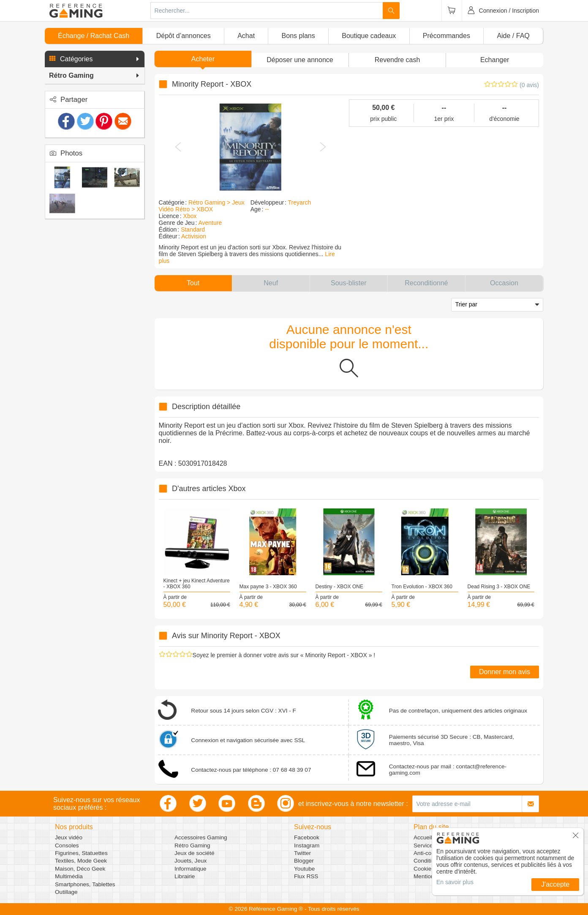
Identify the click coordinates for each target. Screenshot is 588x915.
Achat (246, 36)
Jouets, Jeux (191, 861)
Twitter (302, 853)
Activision (194, 236)
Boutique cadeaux (369, 36)
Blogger (304, 861)
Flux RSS (306, 876)
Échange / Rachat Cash (94, 36)
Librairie (185, 876)
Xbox (190, 216)
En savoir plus (455, 882)
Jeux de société (194, 853)
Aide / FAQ (513, 36)
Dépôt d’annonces (184, 36)
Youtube (304, 869)
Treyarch (300, 202)
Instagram (307, 845)
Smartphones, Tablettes (85, 884)
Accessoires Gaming (201, 837)
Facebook (307, 837)
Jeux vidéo (69, 837)
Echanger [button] (495, 60)
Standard (193, 229)
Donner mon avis (505, 672)
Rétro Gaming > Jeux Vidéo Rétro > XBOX (202, 206)
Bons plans (298, 36)
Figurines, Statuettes (81, 853)
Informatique (191, 869)
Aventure (210, 223)
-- (267, 209)
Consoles (67, 845)
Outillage (66, 892)
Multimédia (69, 876)
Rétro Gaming (192, 845)
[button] (95, 59)
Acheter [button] (203, 59)
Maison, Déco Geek (80, 869)
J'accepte (555, 884)
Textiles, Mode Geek (81, 861)
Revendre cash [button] (397, 60)
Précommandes (446, 36)
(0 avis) (529, 85)
